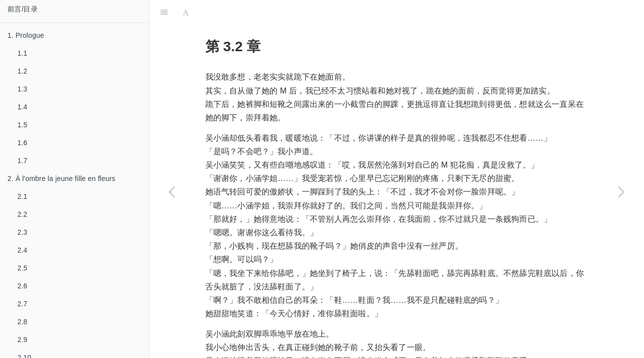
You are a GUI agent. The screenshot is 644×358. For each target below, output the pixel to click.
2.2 (22, 214)
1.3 (22, 89)
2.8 (22, 322)
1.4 (22, 107)
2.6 (22, 286)
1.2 (22, 71)
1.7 (22, 161)
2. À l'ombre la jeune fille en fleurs (61, 179)
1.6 (22, 143)
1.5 (22, 125)
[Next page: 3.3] (622, 191)
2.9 (22, 340)
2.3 (22, 232)
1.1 (22, 53)
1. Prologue (26, 35)
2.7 (22, 304)
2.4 (22, 250)
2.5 (22, 268)
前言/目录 (23, 9)
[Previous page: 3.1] (172, 191)
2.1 (22, 196)
